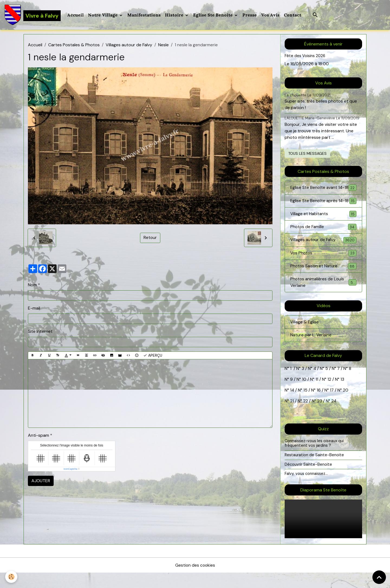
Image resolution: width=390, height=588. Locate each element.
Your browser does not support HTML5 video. (323, 534)
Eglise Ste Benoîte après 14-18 (323, 211)
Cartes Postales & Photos (74, 45)
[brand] (33, 15)
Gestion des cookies (195, 580)
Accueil (76, 15)
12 (330, 395)
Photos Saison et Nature (323, 281)
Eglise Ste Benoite (214, 15)
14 (292, 405)
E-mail (34, 309)
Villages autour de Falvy (129, 45)
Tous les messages (307, 154)
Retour (150, 238)
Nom (32, 285)
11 (316, 395)
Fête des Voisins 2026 (305, 56)
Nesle (163, 45)
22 (305, 416)
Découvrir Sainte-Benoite (308, 479)
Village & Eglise (305, 337)
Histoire (175, 15)
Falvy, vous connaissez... (306, 489)
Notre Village (104, 15)
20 (346, 405)
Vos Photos (323, 267)
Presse (250, 15)
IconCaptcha (71, 469)
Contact (293, 15)
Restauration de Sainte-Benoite (314, 470)
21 (292, 416)
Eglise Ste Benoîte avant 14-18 (323, 191)
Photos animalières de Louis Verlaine (323, 297)
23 (320, 416)
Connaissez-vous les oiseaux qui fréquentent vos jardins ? (314, 458)
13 (342, 395)
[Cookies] (12, 577)
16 (319, 405)
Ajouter (41, 481)
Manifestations (144, 15)
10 (304, 395)
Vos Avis (271, 15)
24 (333, 416)
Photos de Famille (323, 241)
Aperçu (153, 356)
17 (332, 405)
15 (306, 405)
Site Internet (40, 332)
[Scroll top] (379, 577)
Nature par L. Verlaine (311, 351)
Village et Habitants (323, 228)
